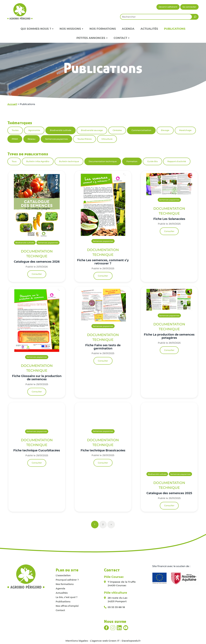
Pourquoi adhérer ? (67, 580)
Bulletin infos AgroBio (38, 161)
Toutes (15, 130)
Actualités (149, 29)
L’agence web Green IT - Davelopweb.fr (115, 641)
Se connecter (189, 7)
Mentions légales (77, 641)
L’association (63, 575)
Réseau (32, 139)
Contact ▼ (122, 38)
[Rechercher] (195, 17)
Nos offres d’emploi (67, 606)
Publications (175, 29)
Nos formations (103, 29)
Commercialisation (141, 130)
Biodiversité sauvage (92, 130)
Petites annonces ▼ (92, 38)
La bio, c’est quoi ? (67, 597)
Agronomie (34, 130)
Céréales (117, 130)
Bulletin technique (69, 161)
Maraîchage (185, 130)
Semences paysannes (56, 139)
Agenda (128, 29)
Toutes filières (84, 139)
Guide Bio (152, 161)
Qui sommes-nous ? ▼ (37, 29)
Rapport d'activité (177, 161)
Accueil (12, 104)
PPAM (15, 139)
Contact (60, 610)
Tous (14, 161)
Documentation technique (103, 161)
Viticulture (107, 139)
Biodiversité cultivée (61, 130)
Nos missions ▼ (71, 29)
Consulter (37, 274)
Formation (132, 161)
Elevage (165, 130)
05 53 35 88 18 (116, 607)
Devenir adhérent (168, 7)
